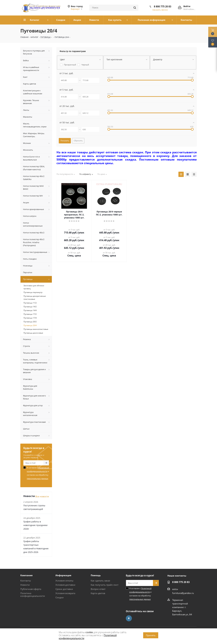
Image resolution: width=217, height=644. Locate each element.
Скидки (60, 597)
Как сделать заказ (100, 581)
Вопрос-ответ (98, 589)
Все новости (42, 496)
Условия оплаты (64, 581)
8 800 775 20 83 (163, 6)
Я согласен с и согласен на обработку (38, 473)
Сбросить (78, 141)
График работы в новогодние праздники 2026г (35, 525)
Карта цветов (98, 593)
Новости (25, 585)
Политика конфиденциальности (33, 595)
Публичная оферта (31, 589)
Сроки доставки (64, 589)
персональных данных (38, 478)
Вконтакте (129, 618)
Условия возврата (65, 593)
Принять (151, 635)
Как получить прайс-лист (105, 585)
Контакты (26, 581)
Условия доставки (65, 585)
